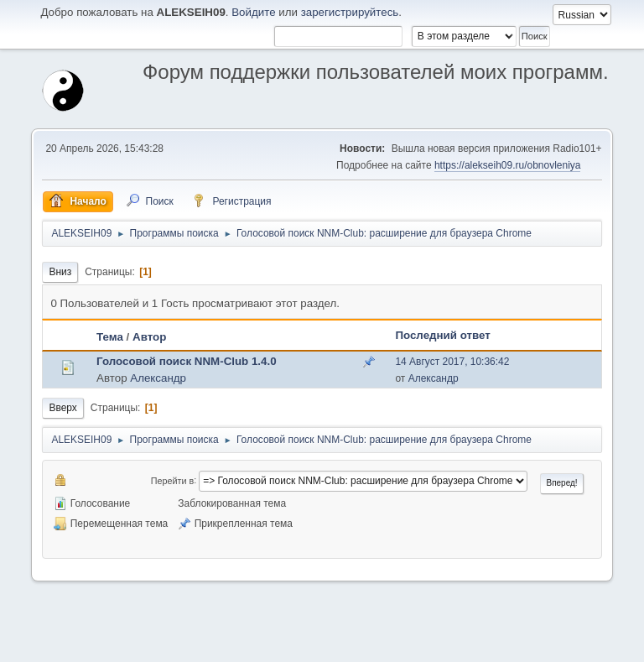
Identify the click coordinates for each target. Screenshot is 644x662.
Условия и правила (523, 644)
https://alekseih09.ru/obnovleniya (508, 165)
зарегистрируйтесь (350, 12)
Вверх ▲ (589, 644)
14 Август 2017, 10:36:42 (452, 362)
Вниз (60, 272)
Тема (110, 337)
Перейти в (172, 480)
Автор (149, 337)
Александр (158, 378)
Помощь (457, 644)
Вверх (62, 408)
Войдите (253, 12)
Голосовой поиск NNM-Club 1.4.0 (187, 361)
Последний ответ (442, 335)
